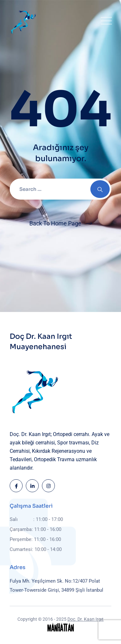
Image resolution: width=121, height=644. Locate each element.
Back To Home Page (55, 223)
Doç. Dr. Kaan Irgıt (86, 619)
